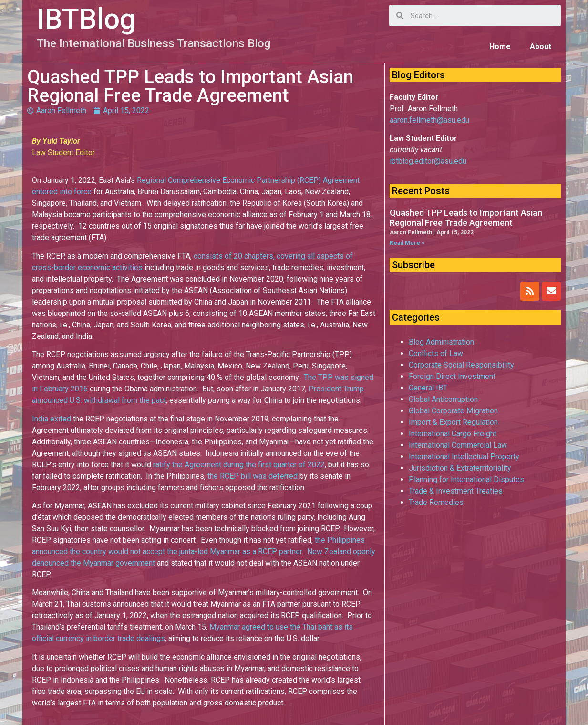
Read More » (407, 243)
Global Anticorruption (443, 399)
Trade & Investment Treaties (456, 491)
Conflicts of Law (436, 353)
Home (500, 47)
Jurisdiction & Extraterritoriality (460, 468)
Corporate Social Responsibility (461, 365)
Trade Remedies (436, 502)
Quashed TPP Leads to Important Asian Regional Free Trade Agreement (466, 218)
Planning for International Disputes (466, 479)
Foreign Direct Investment (452, 376)
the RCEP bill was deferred (253, 476)
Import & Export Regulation (453, 422)
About (541, 47)
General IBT (428, 388)
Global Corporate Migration (453, 411)
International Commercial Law (458, 445)
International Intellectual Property (464, 457)
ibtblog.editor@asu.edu (428, 161)
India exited (52, 419)
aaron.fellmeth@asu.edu (429, 120)
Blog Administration (441, 342)
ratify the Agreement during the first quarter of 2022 (239, 465)
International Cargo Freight (453, 434)
